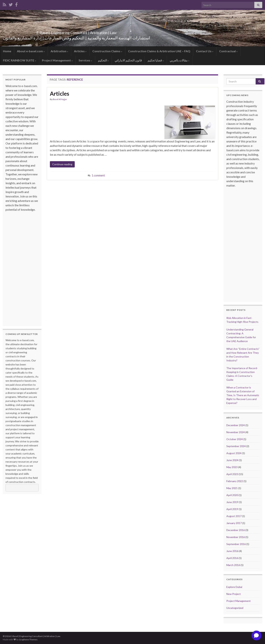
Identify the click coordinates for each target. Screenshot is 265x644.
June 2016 (232, 551)
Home (7, 51)
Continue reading (62, 164)
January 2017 (234, 523)
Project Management (57, 60)
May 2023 (232, 467)
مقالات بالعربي (180, 60)
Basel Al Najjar (60, 99)
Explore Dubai (234, 587)
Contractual (228, 51)
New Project (234, 594)
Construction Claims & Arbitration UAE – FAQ (159, 51)
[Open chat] (256, 635)
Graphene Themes (28, 639)
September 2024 (236, 446)
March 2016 (233, 565)
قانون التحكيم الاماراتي (128, 60)
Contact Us (205, 51)
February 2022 (235, 481)
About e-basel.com (31, 51)
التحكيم (103, 60)
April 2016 (232, 558)
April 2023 (232, 474)
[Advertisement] (20, 267)
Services (85, 60)
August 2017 (234, 516)
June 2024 (232, 460)
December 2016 (236, 530)
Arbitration (59, 51)
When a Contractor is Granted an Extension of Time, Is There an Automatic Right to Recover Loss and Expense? (243, 395)
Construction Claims (107, 51)
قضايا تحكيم (156, 60)
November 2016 (236, 537)
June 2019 (232, 502)
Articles (80, 51)
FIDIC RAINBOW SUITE (20, 60)
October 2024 (235, 439)
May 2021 (232, 488)
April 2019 (232, 509)
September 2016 (236, 544)
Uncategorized (235, 608)
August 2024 (234, 453)
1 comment (98, 175)
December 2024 (236, 425)
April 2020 (232, 495)
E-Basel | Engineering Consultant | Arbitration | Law (76, 32)
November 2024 (236, 432)
